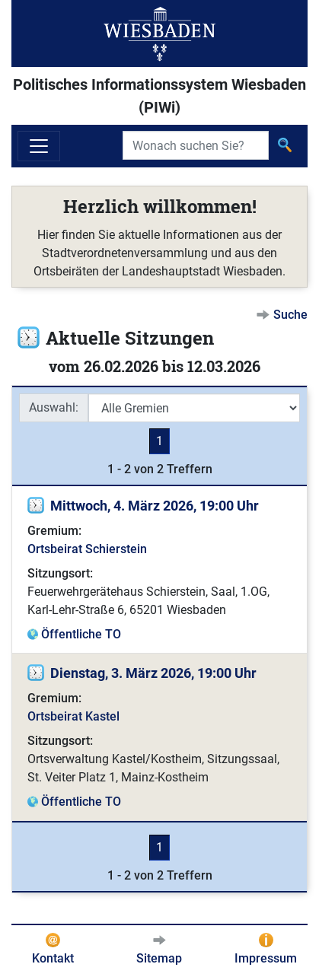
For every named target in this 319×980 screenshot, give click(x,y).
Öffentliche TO (81, 634)
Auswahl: (54, 407)
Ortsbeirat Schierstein (87, 549)
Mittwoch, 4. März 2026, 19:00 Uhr (155, 506)
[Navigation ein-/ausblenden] (39, 146)
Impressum (266, 958)
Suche (290, 315)
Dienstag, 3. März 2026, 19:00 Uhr (153, 673)
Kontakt (53, 958)
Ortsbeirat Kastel (73, 716)
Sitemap (159, 958)
